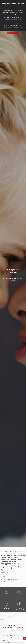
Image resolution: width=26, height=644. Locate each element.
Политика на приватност (13, 21)
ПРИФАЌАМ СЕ (13, 33)
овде (15, 29)
